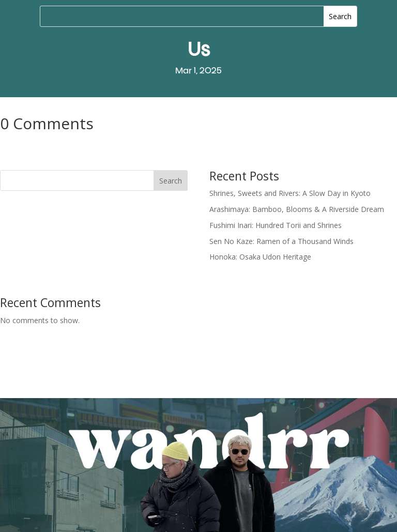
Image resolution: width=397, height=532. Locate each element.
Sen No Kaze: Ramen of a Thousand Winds (281, 241)
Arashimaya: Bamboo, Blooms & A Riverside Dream (297, 209)
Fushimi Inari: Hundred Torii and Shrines (276, 225)
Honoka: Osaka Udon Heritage (260, 257)
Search (171, 181)
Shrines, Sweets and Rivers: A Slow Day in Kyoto (290, 193)
